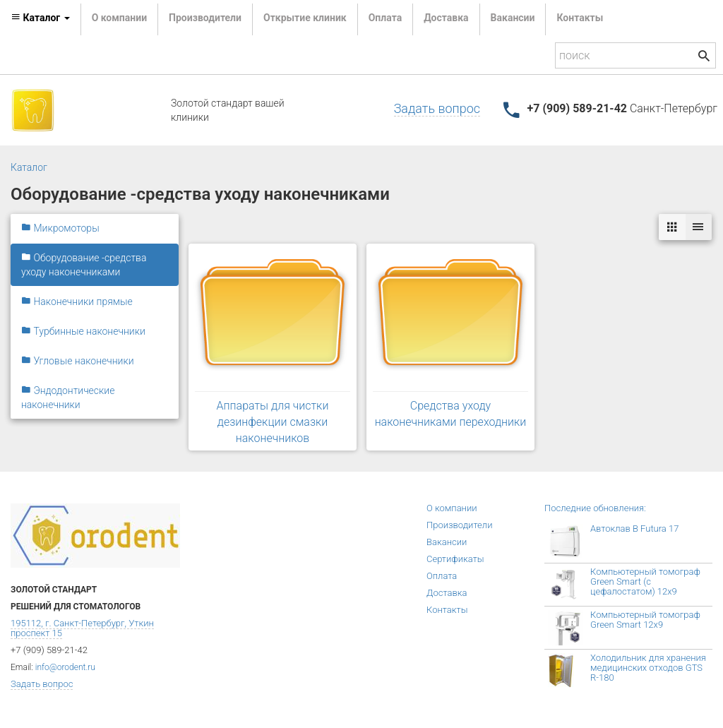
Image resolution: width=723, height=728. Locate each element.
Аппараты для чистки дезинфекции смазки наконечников (273, 422)
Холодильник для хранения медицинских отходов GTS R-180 (648, 668)
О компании (119, 18)
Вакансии (513, 18)
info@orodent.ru (65, 667)
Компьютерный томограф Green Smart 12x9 (645, 620)
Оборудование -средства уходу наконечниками (84, 265)
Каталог (29, 167)
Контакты (580, 18)
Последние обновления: (595, 508)
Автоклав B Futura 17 (634, 529)
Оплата (385, 18)
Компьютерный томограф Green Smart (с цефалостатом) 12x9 (645, 581)
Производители (205, 18)
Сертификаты (455, 559)
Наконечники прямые (77, 302)
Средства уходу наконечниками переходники (451, 414)
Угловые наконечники (78, 361)
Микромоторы (60, 228)
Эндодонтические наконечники (68, 398)
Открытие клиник (305, 18)
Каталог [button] (40, 18)
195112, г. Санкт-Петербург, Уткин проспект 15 (82, 628)
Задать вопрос (437, 108)
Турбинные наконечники (83, 331)
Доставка (446, 18)
